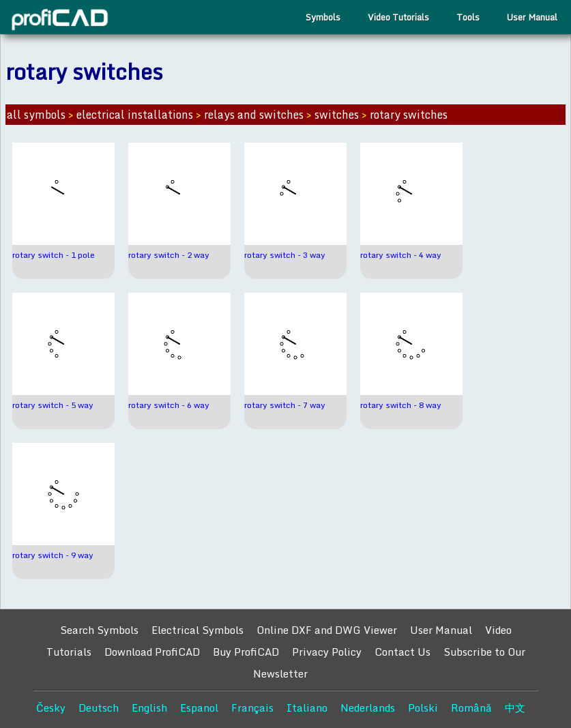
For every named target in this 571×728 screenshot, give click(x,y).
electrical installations (135, 115)
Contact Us (402, 652)
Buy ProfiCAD (246, 652)
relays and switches (254, 115)
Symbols (323, 17)
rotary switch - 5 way (53, 405)
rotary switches (409, 115)
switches (337, 115)
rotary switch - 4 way (401, 255)
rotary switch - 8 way (401, 405)
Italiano (307, 708)
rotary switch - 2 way (169, 255)
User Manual (532, 17)
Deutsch (99, 708)
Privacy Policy (327, 652)
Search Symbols (99, 630)
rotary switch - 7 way (285, 405)
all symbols (36, 115)
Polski (423, 708)
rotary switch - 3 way (285, 255)
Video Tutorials (398, 17)
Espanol (199, 708)
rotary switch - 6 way (169, 405)
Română (471, 708)
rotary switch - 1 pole (54, 255)
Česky (51, 708)
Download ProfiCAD (152, 652)
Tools (468, 17)
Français (252, 708)
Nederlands (368, 708)
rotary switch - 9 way (53, 555)
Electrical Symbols (197, 630)
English (149, 708)
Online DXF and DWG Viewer (327, 630)
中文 (515, 708)
